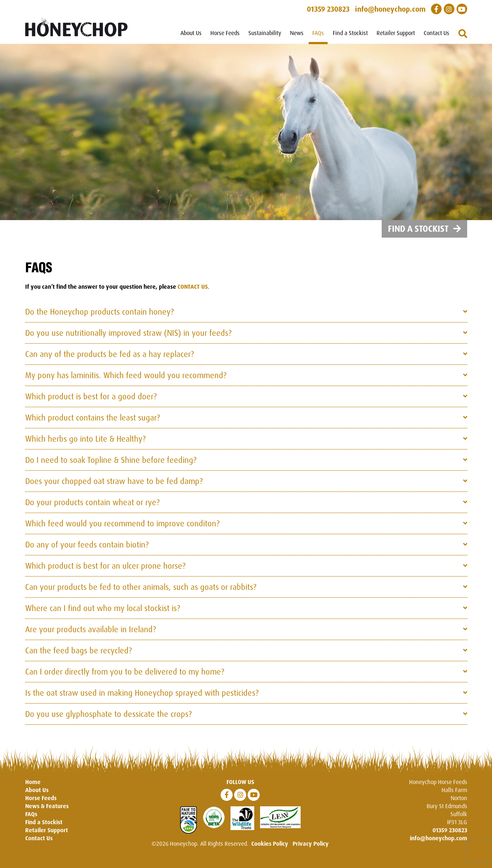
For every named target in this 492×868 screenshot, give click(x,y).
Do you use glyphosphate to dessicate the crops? (108, 720)
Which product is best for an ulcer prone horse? (105, 571)
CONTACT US (193, 292)
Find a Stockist (350, 33)
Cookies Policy (270, 849)
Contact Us (436, 33)
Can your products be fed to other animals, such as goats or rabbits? (141, 593)
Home (33, 788)
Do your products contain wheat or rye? (92, 508)
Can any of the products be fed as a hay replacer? (110, 360)
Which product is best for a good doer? (91, 402)
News (297, 33)
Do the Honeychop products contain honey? (100, 317)
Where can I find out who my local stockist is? (103, 614)
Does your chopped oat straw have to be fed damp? (114, 487)
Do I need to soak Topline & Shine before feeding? (111, 466)
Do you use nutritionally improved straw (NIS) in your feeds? (128, 339)
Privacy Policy (311, 849)
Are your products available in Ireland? (91, 635)
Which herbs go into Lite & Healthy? (85, 444)
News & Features (47, 812)
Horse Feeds (225, 33)
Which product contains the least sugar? (93, 423)
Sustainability (265, 33)
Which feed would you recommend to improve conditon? (122, 529)
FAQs (318, 33)
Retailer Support (396, 33)
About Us (191, 33)
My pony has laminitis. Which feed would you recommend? (126, 381)
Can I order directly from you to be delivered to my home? (125, 677)
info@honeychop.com (438, 844)
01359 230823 (450, 836)
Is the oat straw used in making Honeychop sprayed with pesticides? (142, 698)
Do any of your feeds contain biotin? (87, 550)
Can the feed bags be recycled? (79, 656)
